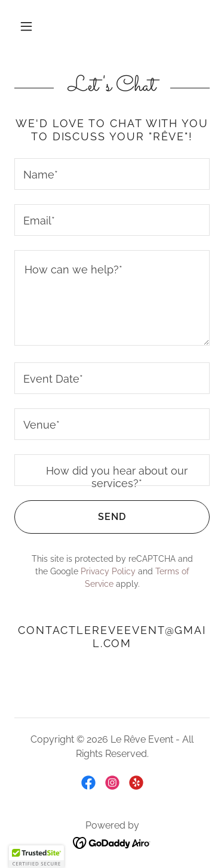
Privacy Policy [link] (108, 571)
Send (70, 517)
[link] (88, 783)
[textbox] (112, 174)
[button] (26, 26)
